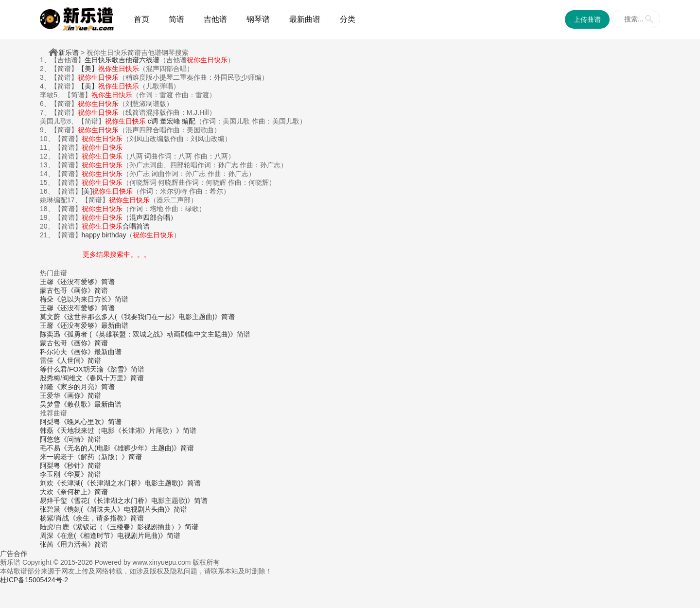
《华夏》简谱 (81, 474)
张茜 (47, 544)
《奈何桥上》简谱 (81, 492)
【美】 (108, 69)
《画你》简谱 (87, 290)
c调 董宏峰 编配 (150, 121)
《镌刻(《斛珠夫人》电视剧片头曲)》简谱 (124, 509)
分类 (348, 19)
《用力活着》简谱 (81, 544)
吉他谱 (215, 19)
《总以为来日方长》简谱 (91, 299)
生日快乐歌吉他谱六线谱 (122, 60)
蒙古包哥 (53, 290)
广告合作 (14, 554)
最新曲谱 (305, 19)
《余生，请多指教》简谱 (106, 518)
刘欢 (47, 483)
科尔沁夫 (53, 352)
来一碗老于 (57, 457)
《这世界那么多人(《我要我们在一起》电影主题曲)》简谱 (148, 317)
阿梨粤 (50, 422)
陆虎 (47, 527)
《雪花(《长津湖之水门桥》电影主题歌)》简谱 (137, 501)
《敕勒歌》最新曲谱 (91, 404)
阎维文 (72, 378)
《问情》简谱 (81, 439)
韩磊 (47, 430)
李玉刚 (50, 474)
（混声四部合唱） (129, 217)
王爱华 (50, 395)
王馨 (47, 282)
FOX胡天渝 (86, 369)
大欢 (47, 492)
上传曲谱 (587, 19)
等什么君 (53, 369)
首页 (141, 19)
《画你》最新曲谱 (94, 352)
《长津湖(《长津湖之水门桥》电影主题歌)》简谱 (127, 483)
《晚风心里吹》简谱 (91, 422)
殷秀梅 (50, 378)
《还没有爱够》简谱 (84, 282)
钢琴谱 (258, 19)
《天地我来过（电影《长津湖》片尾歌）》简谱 (125, 430)
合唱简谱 (116, 226)
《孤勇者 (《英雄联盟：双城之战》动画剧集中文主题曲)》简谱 (155, 334)
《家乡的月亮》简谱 (84, 387)
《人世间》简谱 (77, 360)
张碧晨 (50, 509)
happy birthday (104, 235)
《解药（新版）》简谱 (108, 457)
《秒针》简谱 (81, 465)
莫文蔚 (50, 317)
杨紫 (47, 518)
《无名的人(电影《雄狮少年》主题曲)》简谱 (127, 448)
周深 (47, 536)
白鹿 (62, 527)
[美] (107, 191)
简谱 (176, 19)
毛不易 (50, 448)
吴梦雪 (50, 404)
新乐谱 (69, 53)
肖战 (62, 518)
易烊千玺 (53, 501)
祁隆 (47, 387)
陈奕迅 (50, 334)
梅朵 (47, 299)
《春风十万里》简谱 (113, 378)
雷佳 (47, 360)
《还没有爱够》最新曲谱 (91, 325)
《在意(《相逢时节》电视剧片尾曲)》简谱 (117, 536)
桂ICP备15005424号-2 (34, 580)
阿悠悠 (50, 439)
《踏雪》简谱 (124, 369)
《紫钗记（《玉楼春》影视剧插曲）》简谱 (134, 527)
